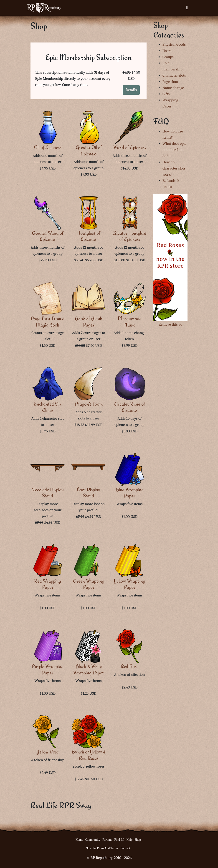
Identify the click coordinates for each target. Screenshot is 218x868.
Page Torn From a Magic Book (48, 322)
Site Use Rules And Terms (102, 848)
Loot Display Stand (89, 493)
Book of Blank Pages (89, 322)
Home (79, 840)
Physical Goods (174, 44)
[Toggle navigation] (187, 8)
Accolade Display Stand (48, 493)
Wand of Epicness (130, 147)
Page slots (170, 82)
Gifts (166, 94)
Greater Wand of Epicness (48, 236)
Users (167, 51)
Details (131, 90)
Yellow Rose (48, 752)
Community (93, 840)
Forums (107, 840)
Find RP (119, 840)
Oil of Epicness (48, 147)
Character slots (174, 75)
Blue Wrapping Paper (130, 493)
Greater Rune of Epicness (130, 407)
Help (129, 840)
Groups (168, 57)
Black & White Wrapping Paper (89, 670)
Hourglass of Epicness (89, 236)
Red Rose (129, 666)
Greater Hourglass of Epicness (129, 236)
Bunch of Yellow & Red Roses (89, 755)
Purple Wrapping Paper (48, 670)
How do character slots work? (174, 168)
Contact (125, 848)
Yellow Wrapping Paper (129, 584)
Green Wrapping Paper (89, 584)
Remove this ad (170, 324)
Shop (138, 840)
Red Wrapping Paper (48, 584)
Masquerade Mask (130, 322)
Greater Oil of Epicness (89, 151)
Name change (173, 88)
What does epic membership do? (174, 150)
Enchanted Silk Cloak (48, 407)
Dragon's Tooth (89, 404)
